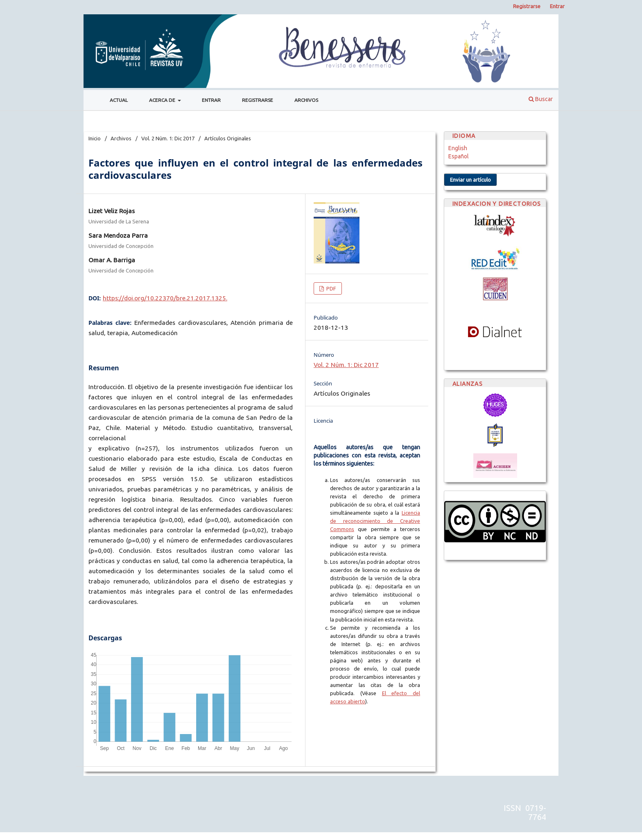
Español (459, 156)
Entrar (211, 100)
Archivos (306, 100)
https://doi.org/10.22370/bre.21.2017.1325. (165, 298)
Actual (119, 100)
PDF (331, 288)
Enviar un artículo (470, 180)
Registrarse (258, 100)
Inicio (95, 138)
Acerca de (163, 100)
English (458, 148)
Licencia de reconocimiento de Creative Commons (375, 521)
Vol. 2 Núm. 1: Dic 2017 (168, 138)
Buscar (541, 99)
